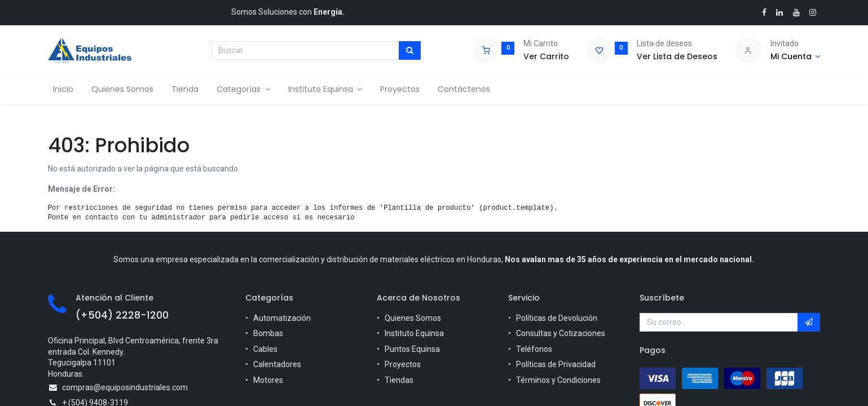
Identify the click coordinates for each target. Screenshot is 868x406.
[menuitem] (67, 90)
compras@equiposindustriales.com (125, 387)
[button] (809, 323)
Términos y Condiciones (558, 380)
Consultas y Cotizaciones (561, 333)
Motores (268, 380)
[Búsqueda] (410, 51)
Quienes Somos (413, 318)
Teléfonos (534, 349)
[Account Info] (796, 57)
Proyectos (403, 364)
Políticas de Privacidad (556, 364)
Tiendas (399, 380)
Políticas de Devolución (557, 318)
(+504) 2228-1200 (122, 315)
